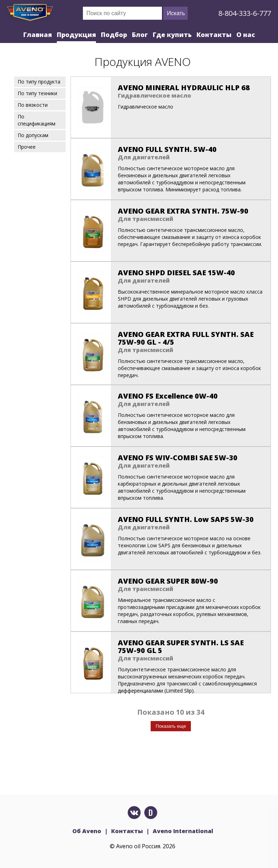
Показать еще (171, 726)
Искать (176, 13)
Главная (38, 35)
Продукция (76, 35)
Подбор (114, 35)
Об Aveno (87, 831)
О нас (246, 35)
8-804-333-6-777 (245, 13)
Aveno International (183, 831)
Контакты (214, 35)
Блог (140, 35)
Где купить (172, 35)
